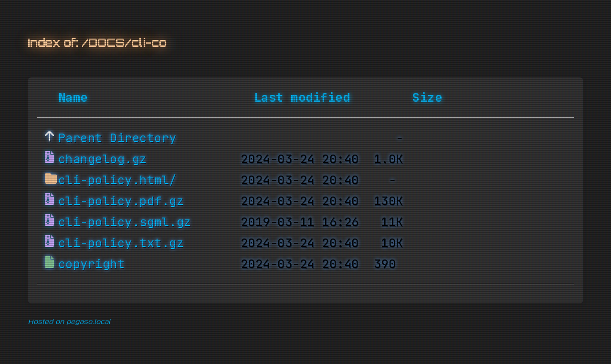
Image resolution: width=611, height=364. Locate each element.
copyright (92, 264)
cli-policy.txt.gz (121, 243)
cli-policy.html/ (117, 180)
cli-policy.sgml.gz (125, 222)
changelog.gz (103, 159)
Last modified (302, 98)
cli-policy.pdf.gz (121, 201)
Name (73, 98)
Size (427, 98)
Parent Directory (117, 138)
